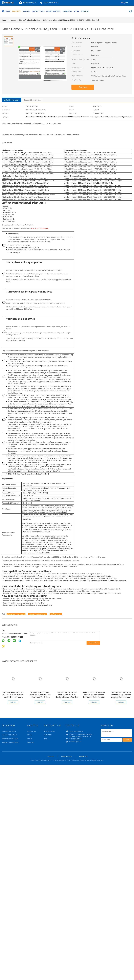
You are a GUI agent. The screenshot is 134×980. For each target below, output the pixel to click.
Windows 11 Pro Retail (9, 735)
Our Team (31, 742)
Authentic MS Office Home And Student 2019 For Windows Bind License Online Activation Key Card (94, 696)
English (125, 3)
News (76, 11)
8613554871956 (17, 637)
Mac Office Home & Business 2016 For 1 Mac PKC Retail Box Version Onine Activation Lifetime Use (13, 696)
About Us (26, 11)
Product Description (32, 100)
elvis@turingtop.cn (30, 3)
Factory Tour (38, 11)
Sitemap (51, 756)
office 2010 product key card (37, 614)
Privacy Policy (66, 756)
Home (6, 11)
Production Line (50, 731)
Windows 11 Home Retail (10, 742)
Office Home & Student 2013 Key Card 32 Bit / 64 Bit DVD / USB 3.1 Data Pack (71, 20)
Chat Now (85, 11)
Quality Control (53, 11)
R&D (46, 739)
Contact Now (93, 643)
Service (30, 739)
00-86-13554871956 (51, 3)
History (30, 735)
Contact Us (67, 11)
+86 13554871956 (21, 634)
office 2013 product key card (16, 614)
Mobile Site (83, 756)
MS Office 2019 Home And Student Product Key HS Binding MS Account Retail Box (67, 695)
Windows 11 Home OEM (10, 739)
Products (16, 11)
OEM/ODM (48, 735)
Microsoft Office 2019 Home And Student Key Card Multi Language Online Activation (121, 695)
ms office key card (56, 614)
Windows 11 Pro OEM (9, 731)
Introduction (31, 731)
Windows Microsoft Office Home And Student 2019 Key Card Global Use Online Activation (40, 696)
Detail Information (12, 100)
